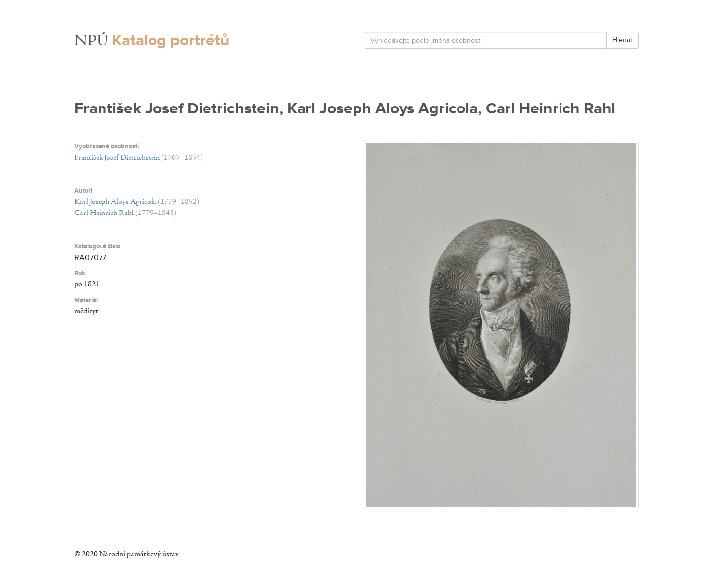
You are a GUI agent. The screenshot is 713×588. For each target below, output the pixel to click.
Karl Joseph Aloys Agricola (115, 202)
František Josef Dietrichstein (117, 158)
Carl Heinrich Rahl (104, 213)
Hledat (622, 40)
